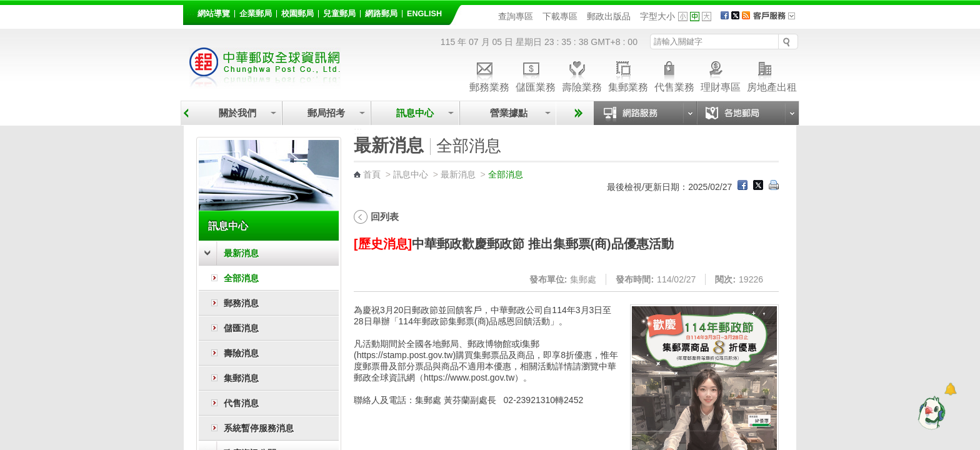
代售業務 (674, 75)
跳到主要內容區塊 (7, 7)
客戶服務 (778, 20)
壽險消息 (241, 353)
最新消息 (241, 253)
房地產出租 (772, 75)
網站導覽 (214, 14)
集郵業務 (628, 75)
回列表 (385, 217)
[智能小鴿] (930, 412)
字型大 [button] (707, 17)
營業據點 (508, 113)
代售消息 (241, 403)
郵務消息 (241, 303)
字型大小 (657, 16)
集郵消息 (241, 378)
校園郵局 (297, 14)
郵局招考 (326, 113)
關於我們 (237, 113)
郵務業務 (489, 75)
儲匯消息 (241, 328)
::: (190, 12)
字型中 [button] (695, 17)
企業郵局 (256, 14)
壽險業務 (582, 75)
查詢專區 (516, 16)
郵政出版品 (609, 16)
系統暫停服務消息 (259, 428)
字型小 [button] (683, 17)
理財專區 (721, 75)
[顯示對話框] (950, 389)
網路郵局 (381, 14)
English (424, 14)
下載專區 (560, 16)
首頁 (372, 174)
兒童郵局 (339, 14)
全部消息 (241, 278)
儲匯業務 (536, 75)
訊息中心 (415, 113)
